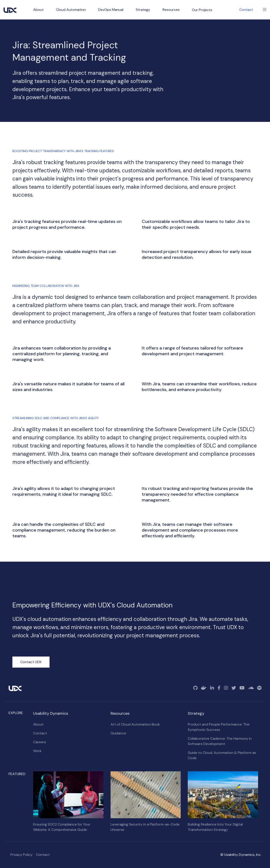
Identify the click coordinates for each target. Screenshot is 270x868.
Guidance (118, 733)
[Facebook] (219, 688)
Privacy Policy (21, 855)
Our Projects (202, 10)
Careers (40, 742)
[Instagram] (226, 688)
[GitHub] (195, 688)
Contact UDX (31, 662)
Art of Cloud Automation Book (135, 724)
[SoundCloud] (251, 688)
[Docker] (204, 688)
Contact (246, 10)
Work (37, 751)
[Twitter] (234, 688)
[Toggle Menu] (265, 10)
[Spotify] (259, 688)
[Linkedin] (212, 688)
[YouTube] (242, 688)
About (38, 724)
